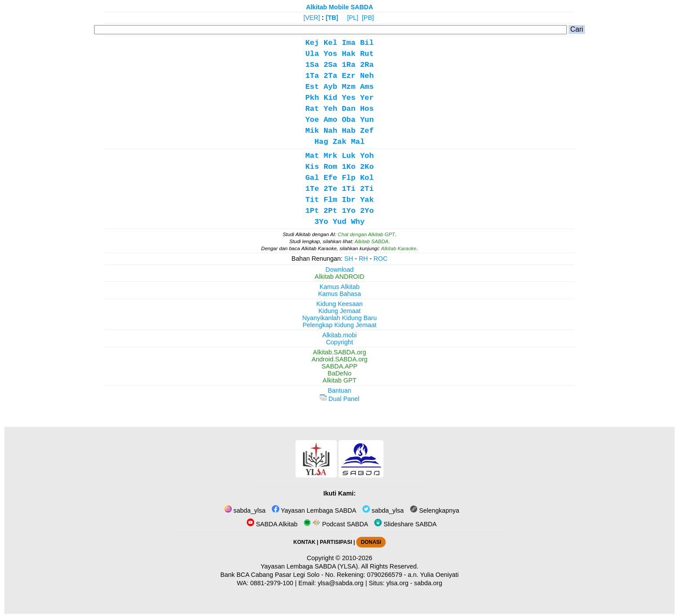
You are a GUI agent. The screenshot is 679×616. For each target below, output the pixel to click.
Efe (330, 178)
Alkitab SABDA (371, 241)
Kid (330, 98)
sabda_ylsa (245, 510)
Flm (330, 200)
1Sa (312, 65)
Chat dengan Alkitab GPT (366, 234)
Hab (349, 131)
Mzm (349, 87)
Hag (321, 142)
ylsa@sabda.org (340, 583)
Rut (367, 54)
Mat (312, 156)
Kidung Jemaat (339, 311)
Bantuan (339, 390)
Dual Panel (339, 399)
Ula (312, 54)
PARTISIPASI (336, 542)
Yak (367, 200)
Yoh (367, 156)
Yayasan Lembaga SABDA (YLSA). (310, 566)
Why (358, 222)
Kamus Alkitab (339, 287)
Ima (349, 43)
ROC (380, 259)
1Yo (349, 211)
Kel (330, 43)
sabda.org (428, 583)
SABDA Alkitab (272, 524)
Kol (367, 178)
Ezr (349, 76)
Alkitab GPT (340, 380)
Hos (367, 109)
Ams (367, 87)
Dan (349, 109)
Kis (312, 167)
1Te (312, 189)
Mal (358, 142)
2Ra (367, 65)
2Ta (330, 76)
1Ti (349, 189)
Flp (349, 178)
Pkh (312, 98)
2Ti (367, 189)
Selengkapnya (434, 510)
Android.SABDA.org (339, 359)
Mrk (330, 156)
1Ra (349, 65)
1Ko (349, 167)
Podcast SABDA (336, 524)
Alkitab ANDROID (340, 277)
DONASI (371, 542)
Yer (367, 98)
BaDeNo (339, 373)
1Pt (312, 211)
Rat (312, 109)
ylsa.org (397, 583)
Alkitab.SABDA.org (340, 352)
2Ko (367, 167)
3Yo (321, 222)
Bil (367, 43)
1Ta (312, 76)
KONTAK (304, 542)
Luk (349, 156)
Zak (339, 142)
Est (312, 87)
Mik (312, 131)
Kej (312, 43)
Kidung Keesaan (339, 304)
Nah (330, 131)
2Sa (330, 65)
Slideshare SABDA (405, 524)
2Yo (367, 211)
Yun (367, 120)
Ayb (330, 87)
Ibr (349, 200)
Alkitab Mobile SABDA (340, 7)
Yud (339, 222)
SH (349, 259)
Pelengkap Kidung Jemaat (339, 325)
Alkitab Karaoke (399, 248)
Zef (367, 131)
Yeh (330, 109)
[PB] (368, 18)
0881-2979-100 (272, 583)
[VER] (312, 18)
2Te (330, 189)
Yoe (312, 120)
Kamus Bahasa (339, 294)
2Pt (330, 211)
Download (339, 270)
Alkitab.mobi (339, 335)
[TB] (332, 18)
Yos (330, 54)
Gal (312, 178)
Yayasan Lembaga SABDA (314, 510)
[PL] (353, 18)
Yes (349, 98)
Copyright (339, 342)
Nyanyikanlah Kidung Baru (339, 318)
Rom (330, 167)
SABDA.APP (339, 366)
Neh (367, 76)
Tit (312, 200)
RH (363, 259)
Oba (349, 120)
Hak (349, 54)
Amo (330, 120)
